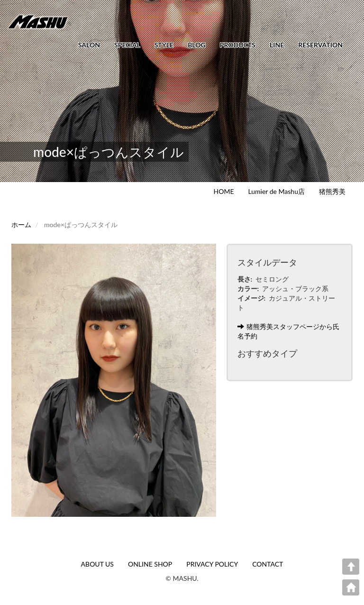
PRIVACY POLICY (212, 564)
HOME (224, 191)
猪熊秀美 (332, 191)
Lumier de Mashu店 (277, 191)
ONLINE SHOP (150, 564)
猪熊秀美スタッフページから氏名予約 (288, 331)
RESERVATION (320, 45)
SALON (89, 45)
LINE (277, 45)
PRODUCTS (238, 45)
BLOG (197, 45)
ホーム (21, 225)
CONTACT (268, 564)
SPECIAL (127, 45)
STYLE (164, 45)
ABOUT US (97, 564)
